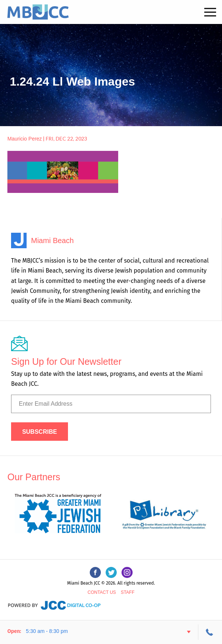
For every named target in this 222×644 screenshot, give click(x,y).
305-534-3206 (210, 632)
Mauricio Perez (25, 139)
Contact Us (102, 592)
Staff (128, 592)
